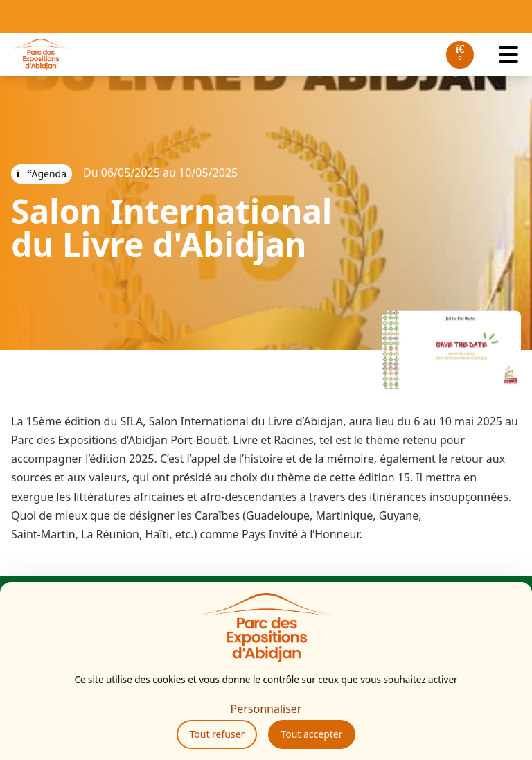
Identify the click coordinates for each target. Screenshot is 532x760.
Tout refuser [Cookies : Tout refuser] (217, 734)
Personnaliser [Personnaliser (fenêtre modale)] (266, 709)
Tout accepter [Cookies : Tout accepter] (311, 734)
